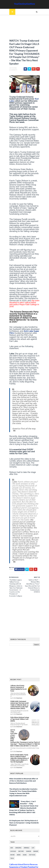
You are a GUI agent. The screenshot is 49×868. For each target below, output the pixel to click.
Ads (10, 817)
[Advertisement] (24, 28)
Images (35, 820)
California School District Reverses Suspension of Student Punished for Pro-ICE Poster (18, 663)
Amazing (17, 817)
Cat (32, 817)
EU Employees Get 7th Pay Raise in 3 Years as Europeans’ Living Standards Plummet (23, 792)
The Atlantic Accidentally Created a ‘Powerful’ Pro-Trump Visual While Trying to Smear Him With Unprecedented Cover (24, 765)
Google (12, 820)
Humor (27, 820)
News (10, 545)
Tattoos (31, 824)
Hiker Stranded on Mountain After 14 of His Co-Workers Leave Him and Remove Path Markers (24, 754)
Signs (24, 824)
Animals (25, 817)
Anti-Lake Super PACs (22, 326)
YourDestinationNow (24, 4)
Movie (11, 824)
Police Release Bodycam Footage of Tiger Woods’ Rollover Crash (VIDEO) (20, 697)
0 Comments (12, 72)
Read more (18, 671)
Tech (11, 827)
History (20, 820)
